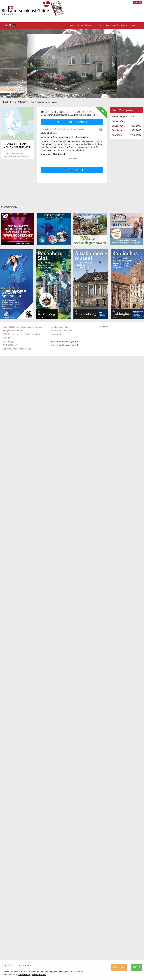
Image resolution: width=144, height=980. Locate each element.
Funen (13, 102)
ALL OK (136, 967)
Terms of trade (39, 975)
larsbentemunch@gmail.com (53, 129)
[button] (31, 64)
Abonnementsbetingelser (62, 331)
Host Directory (103, 25)
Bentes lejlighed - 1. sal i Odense (6, 26)
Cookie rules (24, 975)
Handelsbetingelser (60, 327)
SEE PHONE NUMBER (72, 122)
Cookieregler (57, 334)
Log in (138, 2)
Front (71, 25)
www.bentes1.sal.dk (75, 129)
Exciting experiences (85, 25)
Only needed (119, 967)
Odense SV (23, 102)
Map (134, 25)
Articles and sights (120, 25)
